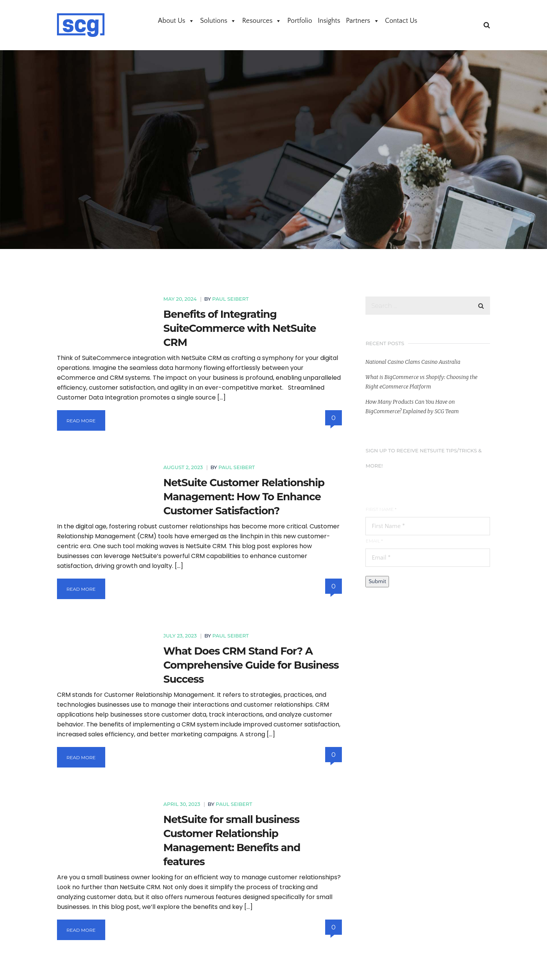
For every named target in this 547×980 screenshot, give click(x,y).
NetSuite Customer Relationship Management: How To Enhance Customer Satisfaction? (244, 497)
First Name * (381, 509)
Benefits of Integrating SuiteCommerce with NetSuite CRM (240, 328)
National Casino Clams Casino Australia (413, 362)
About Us (176, 21)
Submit (377, 581)
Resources (262, 21)
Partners (363, 21)
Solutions (218, 21)
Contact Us (401, 21)
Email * (374, 541)
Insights (329, 21)
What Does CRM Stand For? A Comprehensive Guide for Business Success (251, 665)
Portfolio (300, 21)
